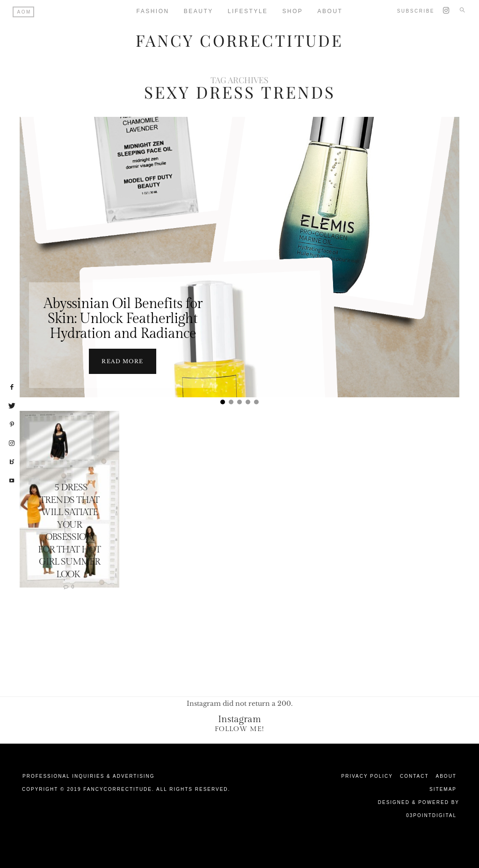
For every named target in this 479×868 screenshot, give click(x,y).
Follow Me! (239, 728)
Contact (414, 776)
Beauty (199, 11)
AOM (24, 12)
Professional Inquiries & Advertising (89, 776)
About (446, 776)
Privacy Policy (367, 776)
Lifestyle (248, 11)
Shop (293, 11)
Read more (122, 361)
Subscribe (416, 11)
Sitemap (443, 789)
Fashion (153, 11)
